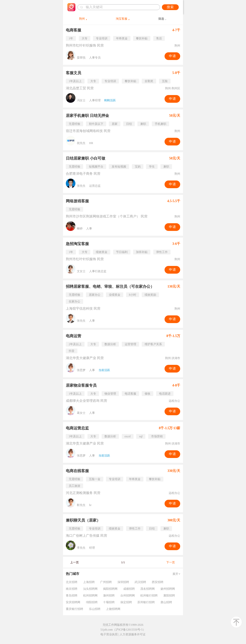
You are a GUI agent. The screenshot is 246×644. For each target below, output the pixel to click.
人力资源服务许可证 (133, 634)
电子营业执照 (109, 634)
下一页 (171, 562)
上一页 (74, 562)
